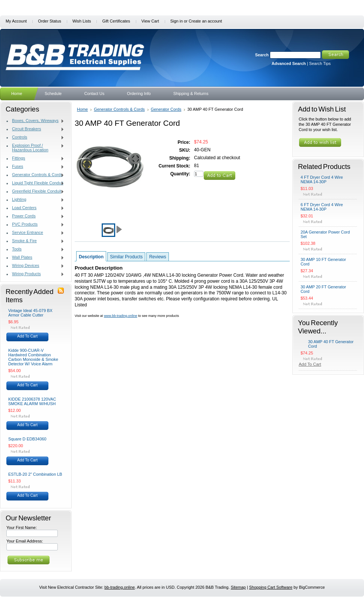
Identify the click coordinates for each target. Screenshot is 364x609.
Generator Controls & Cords (35, 175)
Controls (35, 137)
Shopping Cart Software (271, 587)
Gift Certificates (116, 21)
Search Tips (320, 63)
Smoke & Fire (35, 241)
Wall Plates (35, 258)
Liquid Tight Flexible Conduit (35, 183)
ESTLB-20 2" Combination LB (35, 474)
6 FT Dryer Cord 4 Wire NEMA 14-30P (322, 207)
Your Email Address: (25, 541)
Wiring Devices (35, 266)
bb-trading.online (120, 587)
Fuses (35, 167)
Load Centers (35, 208)
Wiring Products (35, 274)
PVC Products (35, 225)
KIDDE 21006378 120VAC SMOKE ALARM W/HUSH (32, 401)
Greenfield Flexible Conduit (35, 191)
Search (262, 55)
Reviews (157, 257)
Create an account (205, 21)
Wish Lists (82, 21)
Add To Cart (27, 336)
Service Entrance (35, 233)
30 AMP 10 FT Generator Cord (323, 262)
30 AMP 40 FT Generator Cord (331, 344)
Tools (35, 249)
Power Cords (35, 216)
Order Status (50, 21)
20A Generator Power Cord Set (325, 234)
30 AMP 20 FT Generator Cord (323, 289)
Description (91, 257)
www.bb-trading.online (121, 316)
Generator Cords (166, 109)
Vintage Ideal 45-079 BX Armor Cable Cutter (30, 313)
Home (82, 109)
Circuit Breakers (35, 129)
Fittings (35, 158)
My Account (16, 21)
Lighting (35, 200)
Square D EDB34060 (27, 439)
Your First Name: (22, 528)
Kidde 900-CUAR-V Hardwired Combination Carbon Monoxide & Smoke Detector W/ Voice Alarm (33, 357)
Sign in (177, 21)
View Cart (150, 21)
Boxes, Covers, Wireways (35, 121)
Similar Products (126, 257)
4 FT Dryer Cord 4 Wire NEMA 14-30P (322, 179)
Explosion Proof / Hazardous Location (35, 148)
